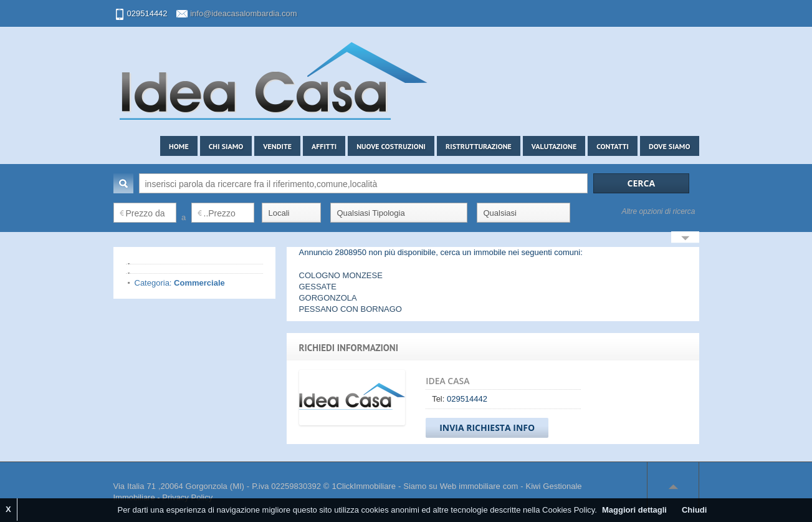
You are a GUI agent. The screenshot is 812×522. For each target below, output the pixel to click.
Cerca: (123, 183)
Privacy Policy (187, 497)
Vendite (277, 146)
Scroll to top (673, 486)
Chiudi (694, 510)
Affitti (324, 146)
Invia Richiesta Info (487, 428)
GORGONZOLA (328, 298)
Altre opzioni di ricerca (658, 211)
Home (179, 146)
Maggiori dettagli (634, 510)
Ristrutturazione (479, 146)
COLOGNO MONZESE (341, 275)
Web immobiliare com (479, 486)
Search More (685, 239)
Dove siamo (670, 146)
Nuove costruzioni (391, 146)
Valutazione (554, 146)
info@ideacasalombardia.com (243, 13)
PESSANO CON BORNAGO (351, 309)
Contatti (613, 146)
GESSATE (318, 287)
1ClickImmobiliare (364, 486)
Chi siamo (226, 146)
